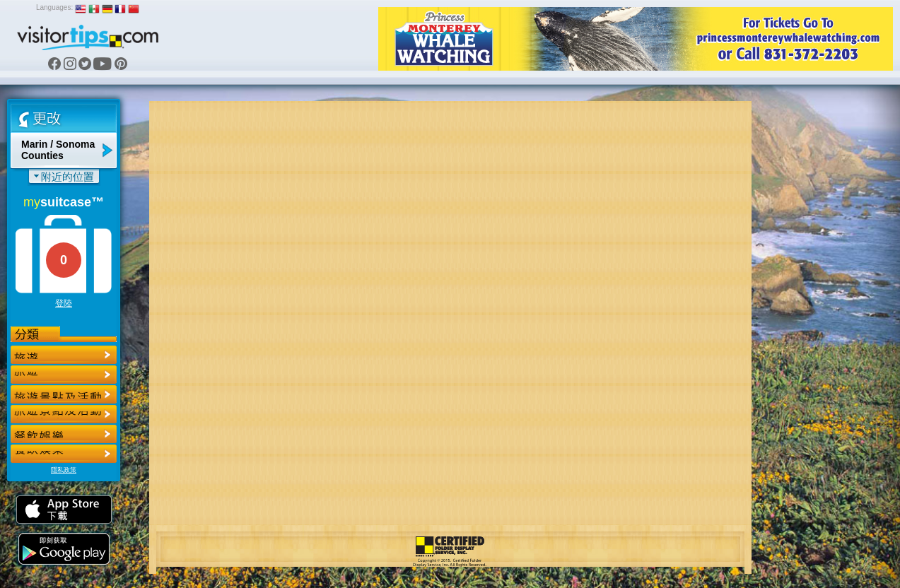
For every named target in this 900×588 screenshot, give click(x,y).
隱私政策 (64, 470)
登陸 (64, 303)
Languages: (54, 7)
